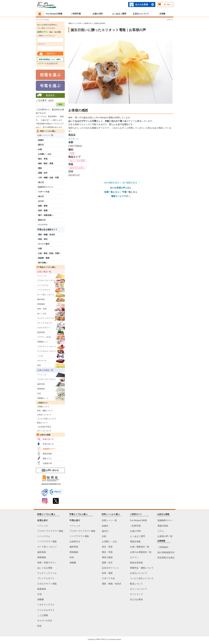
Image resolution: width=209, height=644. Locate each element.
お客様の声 (47, 463)
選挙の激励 (107, 557)
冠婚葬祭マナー (49, 449)
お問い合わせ (50, 470)
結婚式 (41, 140)
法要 (40, 249)
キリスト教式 (44, 244)
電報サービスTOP (75, 23)
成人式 (41, 182)
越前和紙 (41, 299)
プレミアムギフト (45, 323)
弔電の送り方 (48, 444)
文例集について (43, 407)
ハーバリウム (43, 285)
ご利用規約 (163, 547)
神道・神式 (43, 239)
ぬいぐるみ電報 (77, 161)
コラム (161, 531)
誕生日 (41, 145)
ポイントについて (44, 431)
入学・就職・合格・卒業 (48, 178)
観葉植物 (41, 332)
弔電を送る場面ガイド (47, 230)
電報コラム (47, 459)
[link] (56, 492)
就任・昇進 (43, 159)
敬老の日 (42, 220)
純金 (39, 365)
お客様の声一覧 (165, 536)
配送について (42, 423)
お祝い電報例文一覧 (140, 547)
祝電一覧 (109, 192)
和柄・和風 (42, 309)
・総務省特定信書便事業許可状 (50, 484)
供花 (39, 393)
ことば (40, 356)
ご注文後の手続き (44, 427)
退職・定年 (43, 173)
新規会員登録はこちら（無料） (50, 59)
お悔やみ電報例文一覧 (141, 552)
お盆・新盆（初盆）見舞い (49, 253)
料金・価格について (44, 411)
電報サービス (117, 196)
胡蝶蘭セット (43, 342)
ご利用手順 (76, 14)
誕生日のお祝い (77, 168)
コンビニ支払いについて (46, 419)
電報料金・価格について (142, 568)
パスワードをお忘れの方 (48, 63)
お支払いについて (141, 14)
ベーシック (42, 276)
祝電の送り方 (48, 439)
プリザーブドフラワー (47, 281)
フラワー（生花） (45, 337)
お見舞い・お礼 (45, 154)
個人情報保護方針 (166, 552)
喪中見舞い (43, 263)
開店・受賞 (107, 552)
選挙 (40, 168)
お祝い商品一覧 (44, 272)
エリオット (74, 139)
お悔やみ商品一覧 (45, 370)
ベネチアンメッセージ (47, 346)
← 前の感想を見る (110, 183)
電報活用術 (47, 454)
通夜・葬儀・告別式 (47, 235)
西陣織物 (41, 304)
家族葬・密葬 (44, 258)
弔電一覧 (126, 192)
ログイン (170, 20)
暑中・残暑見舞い (46, 215)
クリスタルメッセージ (47, 351)
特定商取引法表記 (166, 558)
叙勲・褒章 (43, 206)
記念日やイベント (46, 187)
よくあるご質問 (119, 14)
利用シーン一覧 (109, 520)
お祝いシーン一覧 (45, 135)
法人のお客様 (142, 5)
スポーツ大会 (44, 192)
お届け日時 (98, 14)
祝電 (72, 153)
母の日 (41, 196)
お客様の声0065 (99, 23)
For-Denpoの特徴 (54, 14)
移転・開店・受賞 (46, 163)
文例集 (162, 14)
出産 (40, 149)
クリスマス (43, 225)
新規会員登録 (136, 563)
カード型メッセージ (46, 295)
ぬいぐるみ (42, 313)
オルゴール (42, 361)
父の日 (41, 201)
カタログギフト (44, 328)
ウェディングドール (46, 318)
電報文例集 (135, 542)
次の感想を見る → (131, 183)
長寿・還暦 (43, 210)
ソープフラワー (44, 290)
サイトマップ (136, 594)
